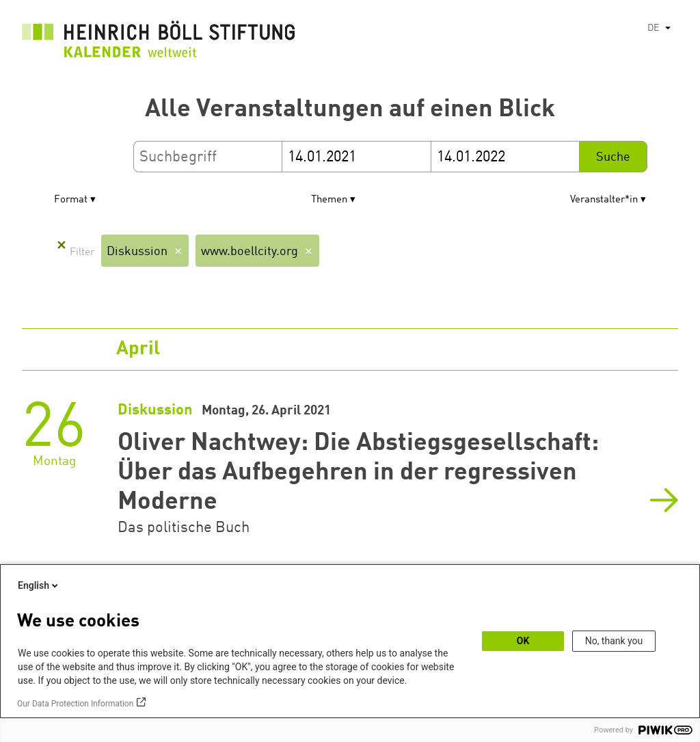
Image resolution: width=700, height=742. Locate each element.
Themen (329, 200)
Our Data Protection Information (75, 704)
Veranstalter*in (604, 200)
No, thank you (614, 641)
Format (71, 200)
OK (523, 641)
